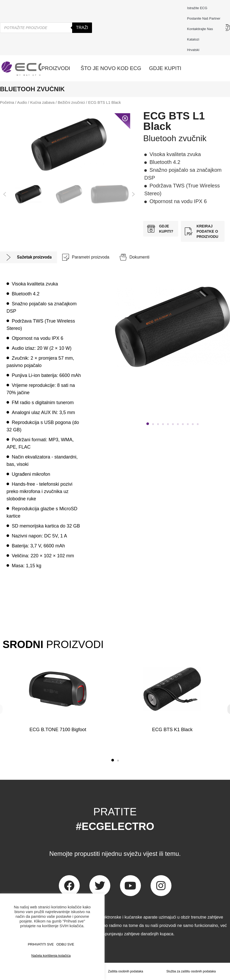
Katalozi (193, 39)
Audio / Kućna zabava (36, 102)
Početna (7, 102)
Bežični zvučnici (71, 102)
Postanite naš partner (204, 18)
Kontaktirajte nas (201, 29)
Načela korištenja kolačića (51, 956)
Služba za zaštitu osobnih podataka (191, 971)
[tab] (28, 257)
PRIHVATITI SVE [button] (41, 944)
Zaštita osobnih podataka (125, 971)
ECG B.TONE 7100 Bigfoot (58, 730)
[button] (5, 194)
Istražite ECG (197, 8)
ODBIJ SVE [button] (65, 944)
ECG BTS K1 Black (172, 730)
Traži (82, 28)
